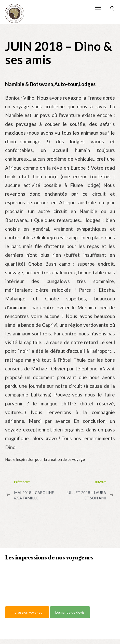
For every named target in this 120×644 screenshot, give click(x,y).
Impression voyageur (27, 612)
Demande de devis (70, 612)
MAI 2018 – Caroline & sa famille (34, 495)
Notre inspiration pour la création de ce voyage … (47, 459)
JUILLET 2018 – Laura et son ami (86, 495)
